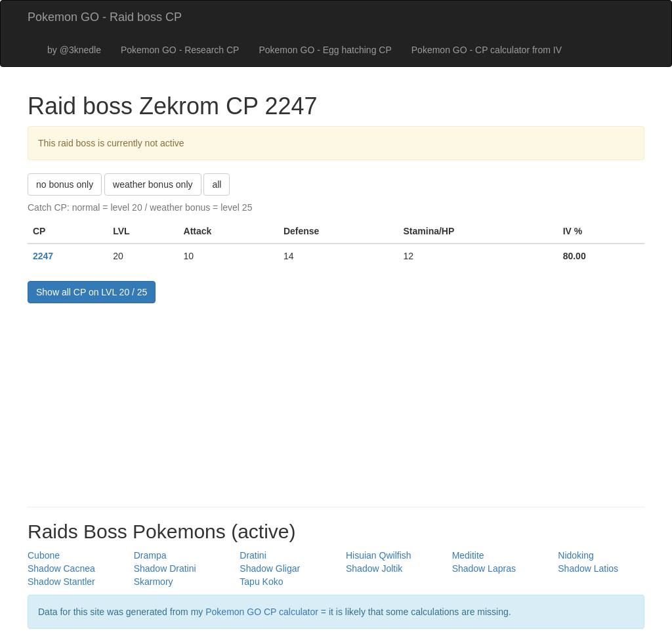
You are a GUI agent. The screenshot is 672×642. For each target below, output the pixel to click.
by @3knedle (74, 50)
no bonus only (65, 184)
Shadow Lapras (484, 568)
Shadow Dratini (165, 568)
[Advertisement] (336, 402)
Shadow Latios (588, 568)
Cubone (44, 555)
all (217, 184)
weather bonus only (153, 184)
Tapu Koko (261, 582)
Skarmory (154, 582)
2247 (43, 256)
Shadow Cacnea (61, 568)
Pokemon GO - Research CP (180, 50)
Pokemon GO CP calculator (262, 612)
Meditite (468, 555)
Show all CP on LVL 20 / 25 (92, 292)
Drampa (150, 555)
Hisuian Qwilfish (379, 555)
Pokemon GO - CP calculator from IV (487, 50)
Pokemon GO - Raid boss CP (105, 17)
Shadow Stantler (61, 582)
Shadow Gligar (270, 568)
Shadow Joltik (374, 568)
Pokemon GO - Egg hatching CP (325, 50)
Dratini (253, 555)
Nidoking (576, 555)
